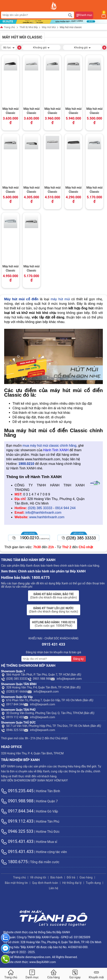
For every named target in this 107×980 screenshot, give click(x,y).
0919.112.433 (17, 821)
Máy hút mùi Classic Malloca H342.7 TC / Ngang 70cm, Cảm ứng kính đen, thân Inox (11, 190)
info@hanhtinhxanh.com (43, 513)
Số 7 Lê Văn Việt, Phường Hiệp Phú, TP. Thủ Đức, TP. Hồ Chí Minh (51, 726)
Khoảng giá (41, 47)
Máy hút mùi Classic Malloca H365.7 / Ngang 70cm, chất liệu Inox (53, 190)
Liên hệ (53, 888)
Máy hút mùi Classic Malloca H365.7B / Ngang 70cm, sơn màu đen (74, 190)
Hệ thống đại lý (72, 883)
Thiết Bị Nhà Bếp (29, 27)
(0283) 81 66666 (14, 692)
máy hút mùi (60, 299)
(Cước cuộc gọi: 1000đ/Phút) (53, 624)
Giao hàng (86, 877)
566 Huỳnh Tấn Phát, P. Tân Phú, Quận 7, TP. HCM (41, 675)
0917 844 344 (13, 704)
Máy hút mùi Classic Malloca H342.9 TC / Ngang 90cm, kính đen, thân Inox (74, 111)
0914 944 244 (65, 508)
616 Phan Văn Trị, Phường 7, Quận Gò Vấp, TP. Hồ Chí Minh (47, 700)
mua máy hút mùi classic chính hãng (50, 446)
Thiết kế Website (14, 957)
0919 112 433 (13, 717)
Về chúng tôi (38, 877)
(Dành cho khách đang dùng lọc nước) (53, 610)
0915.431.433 (17, 841)
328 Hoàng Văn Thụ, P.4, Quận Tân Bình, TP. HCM (41, 687)
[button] (19, 47)
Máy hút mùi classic (71, 27)
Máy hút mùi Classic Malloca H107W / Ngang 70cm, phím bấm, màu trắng (32, 111)
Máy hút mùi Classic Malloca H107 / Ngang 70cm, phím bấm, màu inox (53, 111)
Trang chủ (7, 28)
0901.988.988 (39, 679)
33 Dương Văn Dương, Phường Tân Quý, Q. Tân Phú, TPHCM (48, 713)
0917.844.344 (17, 811)
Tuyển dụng (93, 883)
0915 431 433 (53, 644)
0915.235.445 (17, 791)
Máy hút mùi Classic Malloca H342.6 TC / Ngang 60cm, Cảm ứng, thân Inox (32, 269)
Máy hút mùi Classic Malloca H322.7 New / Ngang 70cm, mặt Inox (11, 269)
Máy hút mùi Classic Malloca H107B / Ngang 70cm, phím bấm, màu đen (11, 111)
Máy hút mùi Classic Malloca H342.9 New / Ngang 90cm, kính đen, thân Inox (95, 111)
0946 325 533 (13, 730)
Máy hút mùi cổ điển (21, 299)
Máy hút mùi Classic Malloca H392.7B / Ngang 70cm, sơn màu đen (32, 190)
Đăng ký (79, 659)
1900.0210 (26, 464)
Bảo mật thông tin (16, 883)
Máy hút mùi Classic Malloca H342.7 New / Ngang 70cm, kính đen (95, 190)
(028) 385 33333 (40, 508)
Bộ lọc (9, 47)
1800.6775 (14, 862)
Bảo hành (56, 877)
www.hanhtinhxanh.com (47, 517)
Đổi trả (71, 877)
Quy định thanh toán (45, 883)
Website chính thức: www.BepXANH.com (30, 962)
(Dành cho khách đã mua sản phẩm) (53, 596)
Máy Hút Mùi (49, 27)
